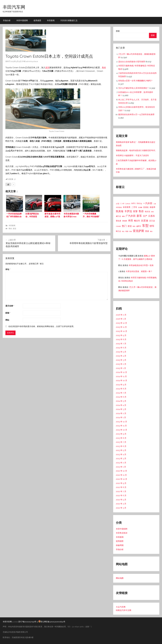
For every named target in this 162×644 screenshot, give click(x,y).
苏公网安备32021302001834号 (52, 622)
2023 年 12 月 (121, 422)
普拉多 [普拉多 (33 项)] (119, 221)
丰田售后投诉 (122, 533)
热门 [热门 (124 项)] (124, 226)
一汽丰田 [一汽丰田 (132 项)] (148, 203)
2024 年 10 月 (121, 380)
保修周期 (120, 545)
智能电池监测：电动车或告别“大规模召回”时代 (136, 150)
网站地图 (120, 578)
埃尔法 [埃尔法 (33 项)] (147, 212)
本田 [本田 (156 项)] (130, 220)
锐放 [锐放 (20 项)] (127, 231)
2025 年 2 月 (121, 364)
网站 (7, 301)
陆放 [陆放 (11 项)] (131, 231)
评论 (8, 251)
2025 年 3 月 (121, 360)
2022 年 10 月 (121, 479)
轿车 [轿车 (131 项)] (152, 226)
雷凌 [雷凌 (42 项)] (147, 231)
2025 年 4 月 (121, 356)
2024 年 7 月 (121, 393)
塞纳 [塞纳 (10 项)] (152, 212)
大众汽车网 (121, 607)
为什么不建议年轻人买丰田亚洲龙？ (134, 88)
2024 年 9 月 (121, 385)
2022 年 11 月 (121, 475)
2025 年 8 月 (121, 339)
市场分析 (7, 20)
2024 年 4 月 (121, 405)
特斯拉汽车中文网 (124, 610)
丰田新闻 (51, 20)
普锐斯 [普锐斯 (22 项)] (125, 221)
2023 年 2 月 (121, 463)
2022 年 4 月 (121, 504)
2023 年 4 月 (121, 454)
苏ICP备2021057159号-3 (28, 622)
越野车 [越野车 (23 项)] (139, 226)
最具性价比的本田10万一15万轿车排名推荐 (136, 114)
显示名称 (10, 287)
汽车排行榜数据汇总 (69, 20)
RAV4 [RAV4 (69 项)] (139, 203)
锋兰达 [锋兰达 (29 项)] (118, 231)
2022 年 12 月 (121, 471)
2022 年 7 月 (121, 491)
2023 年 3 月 (121, 458)
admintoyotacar (32, 61)
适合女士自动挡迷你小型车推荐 (132, 62)
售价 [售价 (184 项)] (141, 211)
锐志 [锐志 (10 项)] (123, 231)
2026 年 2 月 (121, 315)
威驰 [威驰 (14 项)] (123, 216)
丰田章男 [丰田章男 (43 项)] (127, 207)
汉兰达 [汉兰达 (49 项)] (152, 221)
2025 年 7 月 (121, 344)
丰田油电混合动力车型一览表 (141, 265)
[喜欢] (8, 166)
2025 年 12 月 (121, 323)
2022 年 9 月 (121, 483)
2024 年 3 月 (121, 409)
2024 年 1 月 (121, 417)
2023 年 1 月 (121, 467)
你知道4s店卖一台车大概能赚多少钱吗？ (135, 81)
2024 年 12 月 (121, 372)
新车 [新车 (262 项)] (139, 216)
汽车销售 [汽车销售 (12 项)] (118, 226)
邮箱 (8, 294)
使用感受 (37, 20)
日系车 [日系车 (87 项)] (152, 216)
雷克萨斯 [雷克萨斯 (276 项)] (138, 231)
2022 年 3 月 (121, 508)
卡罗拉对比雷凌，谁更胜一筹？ (139, 271)
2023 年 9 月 (121, 434)
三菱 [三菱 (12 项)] (155, 204)
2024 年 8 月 (121, 389)
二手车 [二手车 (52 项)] (134, 207)
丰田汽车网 (14, 7)
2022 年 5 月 (121, 500)
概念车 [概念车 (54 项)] (137, 221)
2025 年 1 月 (121, 368)
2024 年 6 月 (121, 397)
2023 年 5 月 (121, 450)
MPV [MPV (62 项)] (133, 203)
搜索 (118, 31)
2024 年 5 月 (121, 401)
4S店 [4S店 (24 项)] (118, 204)
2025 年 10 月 (121, 331)
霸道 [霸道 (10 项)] (151, 231)
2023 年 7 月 (121, 442)
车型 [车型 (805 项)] (145, 226)
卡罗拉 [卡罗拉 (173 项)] (128, 211)
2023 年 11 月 (121, 426)
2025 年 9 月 (121, 335)
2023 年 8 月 (121, 438)
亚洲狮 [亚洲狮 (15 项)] (140, 207)
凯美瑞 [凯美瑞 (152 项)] (120, 211)
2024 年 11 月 (121, 376)
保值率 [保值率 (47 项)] (152, 207)
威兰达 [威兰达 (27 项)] (118, 216)
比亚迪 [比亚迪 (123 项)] (145, 221)
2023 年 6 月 (121, 446)
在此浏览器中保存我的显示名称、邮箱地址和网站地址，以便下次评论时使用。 (42, 308)
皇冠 (47, 68)
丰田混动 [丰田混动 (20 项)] (119, 207)
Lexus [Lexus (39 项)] (128, 204)
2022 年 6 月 (121, 495)
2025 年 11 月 (121, 327)
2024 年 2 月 (121, 413)
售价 (104, 68)
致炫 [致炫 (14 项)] (134, 226)
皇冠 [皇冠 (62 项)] (130, 226)
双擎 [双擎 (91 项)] (135, 211)
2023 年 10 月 (121, 430)
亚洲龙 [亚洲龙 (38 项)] (146, 207)
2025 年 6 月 (121, 348)
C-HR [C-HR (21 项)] (122, 204)
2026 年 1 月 (121, 319)
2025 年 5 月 (121, 352)
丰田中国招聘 (22, 20)
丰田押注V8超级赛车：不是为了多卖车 (132, 155)
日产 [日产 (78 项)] (145, 216)
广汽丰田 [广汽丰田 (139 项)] (131, 216)
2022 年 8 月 (121, 487)
